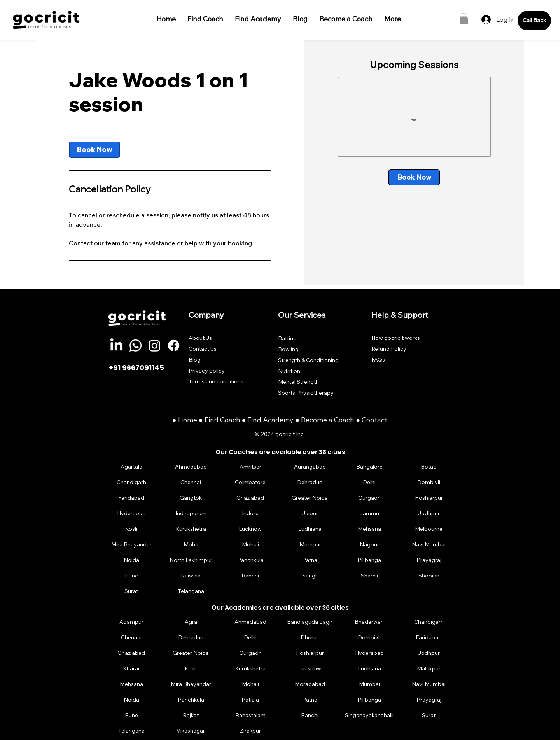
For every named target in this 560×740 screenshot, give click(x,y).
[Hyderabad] (131, 513)
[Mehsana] (369, 529)
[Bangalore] (369, 467)
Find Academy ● (274, 420)
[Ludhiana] (310, 529)
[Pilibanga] (369, 560)
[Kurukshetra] (191, 529)
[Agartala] (131, 467)
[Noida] (131, 560)
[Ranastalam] (250, 715)
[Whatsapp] (136, 346)
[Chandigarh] (131, 482)
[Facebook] (174, 346)
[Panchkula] (250, 560)
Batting (287, 338)
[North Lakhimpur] (191, 560)
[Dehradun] (310, 482)
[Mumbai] (310, 545)
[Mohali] (250, 545)
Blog (195, 360)
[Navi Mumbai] (429, 545)
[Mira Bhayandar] (131, 545)
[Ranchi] (250, 576)
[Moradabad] (310, 684)
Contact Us (203, 349)
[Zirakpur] (250, 730)
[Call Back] (534, 21)
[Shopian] (429, 576)
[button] (464, 18)
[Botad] (429, 467)
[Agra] (191, 622)
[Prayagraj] (429, 560)
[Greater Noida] (310, 498)
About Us (200, 338)
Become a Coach (328, 420)
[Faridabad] (131, 498)
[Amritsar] (250, 467)
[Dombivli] (429, 482)
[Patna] (310, 560)
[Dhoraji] (310, 637)
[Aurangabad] (310, 467)
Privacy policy (207, 371)
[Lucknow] (250, 529)
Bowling (288, 349)
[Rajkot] (191, 715)
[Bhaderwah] (369, 622)
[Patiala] (250, 699)
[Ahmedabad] (191, 467)
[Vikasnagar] (191, 730)
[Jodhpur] (429, 513)
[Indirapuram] (191, 513)
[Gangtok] (191, 498)
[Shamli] (369, 576)
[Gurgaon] (369, 498)
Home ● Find (199, 420)
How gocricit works (396, 338)
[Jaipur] (310, 513)
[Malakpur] (429, 668)
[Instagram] (155, 346)
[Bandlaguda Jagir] (310, 622)
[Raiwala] (191, 576)
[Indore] (250, 513)
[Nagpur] (369, 545)
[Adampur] (131, 622)
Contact (374, 420)
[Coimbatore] (250, 482)
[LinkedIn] (116, 346)
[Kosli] (131, 529)
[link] (94, 150)
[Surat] (131, 591)
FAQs (378, 360)
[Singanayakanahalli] (369, 715)
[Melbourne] (429, 529)
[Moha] (191, 545)
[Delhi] (369, 482)
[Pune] (131, 576)
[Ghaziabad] (250, 498)
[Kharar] (131, 668)
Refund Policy (389, 349)
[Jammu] (369, 513)
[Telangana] (191, 591)
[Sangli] (310, 576)
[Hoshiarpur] (429, 498)
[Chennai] (191, 482)
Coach (231, 420)
